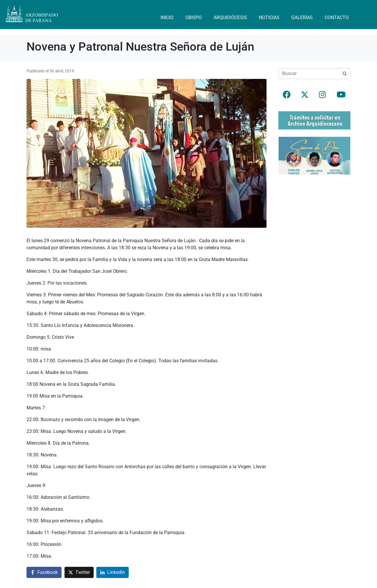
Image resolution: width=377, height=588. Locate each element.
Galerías (302, 18)
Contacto (337, 18)
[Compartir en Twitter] (79, 573)
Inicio (167, 18)
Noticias (269, 18)
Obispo (194, 18)
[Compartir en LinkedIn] (113, 573)
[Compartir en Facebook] (44, 573)
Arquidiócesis (230, 18)
